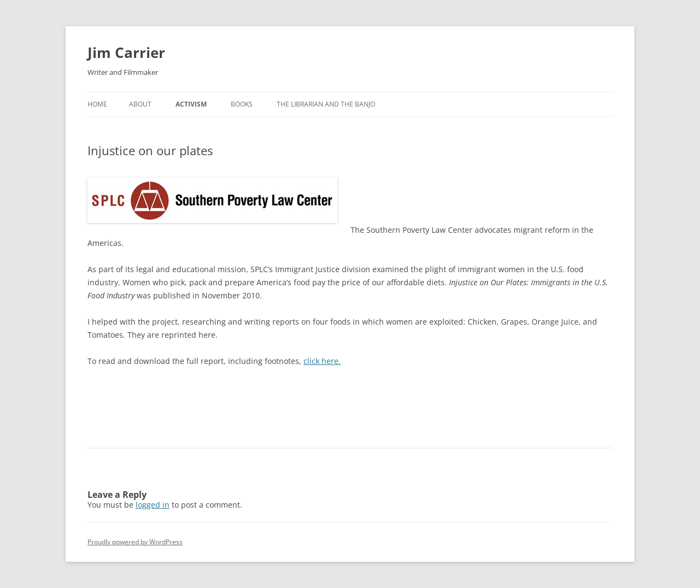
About (140, 104)
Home (97, 104)
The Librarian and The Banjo (326, 104)
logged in (153, 505)
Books (242, 104)
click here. (322, 361)
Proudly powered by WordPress (135, 542)
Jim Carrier (126, 52)
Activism (191, 104)
